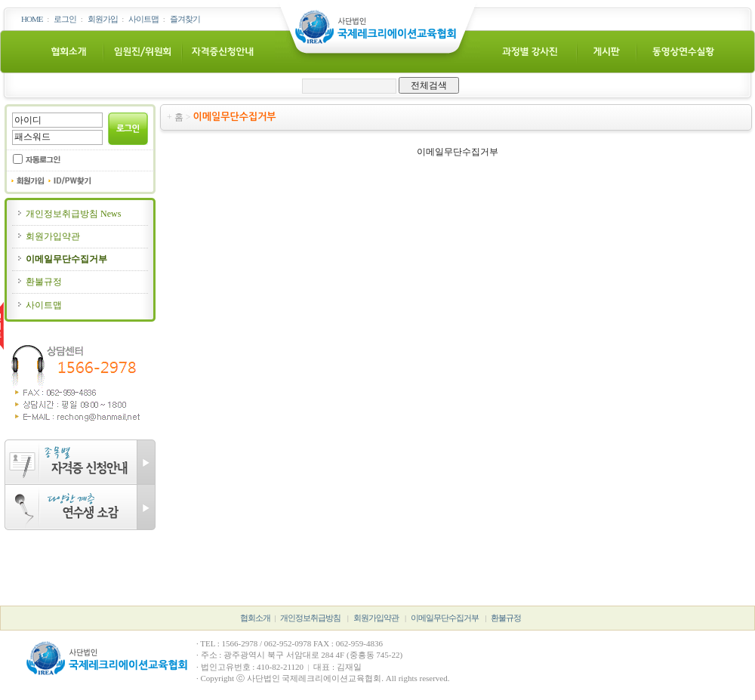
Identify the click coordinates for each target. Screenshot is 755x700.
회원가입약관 (48, 236)
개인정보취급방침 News (68, 214)
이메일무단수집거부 (62, 259)
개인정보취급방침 (310, 618)
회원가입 (103, 19)
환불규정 (39, 282)
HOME (32, 19)
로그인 (65, 19)
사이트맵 (143, 19)
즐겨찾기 (185, 19)
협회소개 (255, 618)
